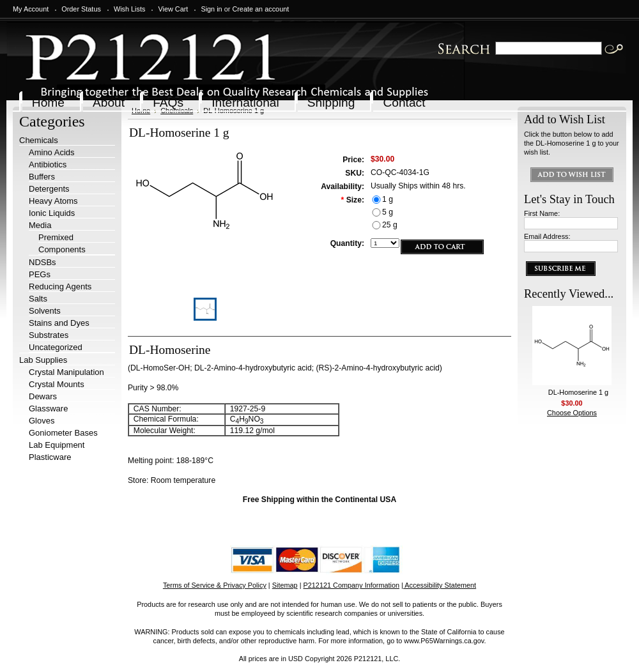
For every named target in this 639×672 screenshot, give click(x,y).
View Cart (173, 9)
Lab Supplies (43, 360)
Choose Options (572, 413)
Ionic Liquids (52, 213)
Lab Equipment (57, 445)
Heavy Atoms (53, 201)
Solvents (45, 311)
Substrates (49, 335)
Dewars (43, 396)
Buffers (42, 177)
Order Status (81, 9)
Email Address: (547, 236)
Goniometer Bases (63, 433)
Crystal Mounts (57, 384)
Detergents (49, 189)
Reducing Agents (60, 286)
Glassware (48, 409)
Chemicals (39, 140)
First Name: (542, 213)
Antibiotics (48, 164)
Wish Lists (130, 9)
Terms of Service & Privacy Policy (215, 585)
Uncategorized (56, 347)
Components (62, 249)
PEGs (40, 274)
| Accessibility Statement (439, 585)
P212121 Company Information (352, 585)
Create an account (260, 9)
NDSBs (42, 262)
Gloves (42, 421)
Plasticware (50, 457)
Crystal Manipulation (66, 372)
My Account (31, 9)
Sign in (211, 9)
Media (40, 225)
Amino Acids (52, 152)
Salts (38, 299)
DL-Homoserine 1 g (578, 392)
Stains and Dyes (59, 323)
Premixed (56, 237)
